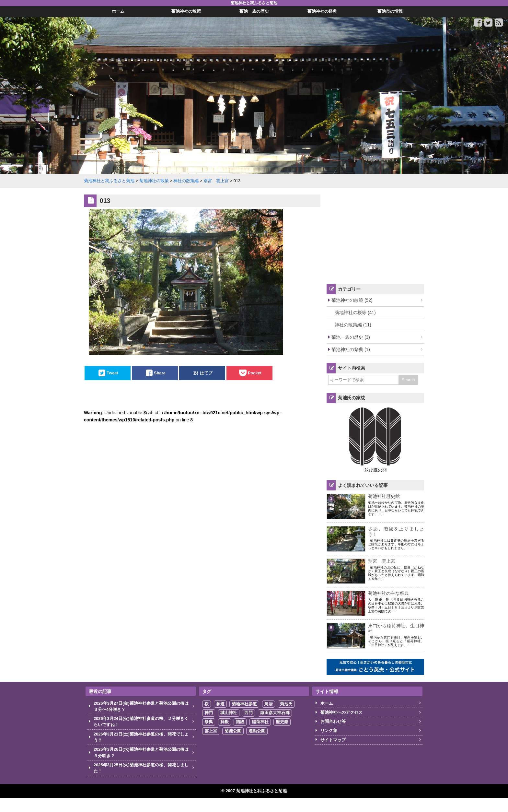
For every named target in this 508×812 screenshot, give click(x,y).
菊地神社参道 (244, 704)
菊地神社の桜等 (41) (355, 312)
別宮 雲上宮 (382, 561)
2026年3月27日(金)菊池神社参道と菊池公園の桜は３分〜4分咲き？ (141, 706)
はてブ (206, 373)
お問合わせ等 (333, 721)
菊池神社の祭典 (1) (351, 349)
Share (160, 373)
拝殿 (225, 722)
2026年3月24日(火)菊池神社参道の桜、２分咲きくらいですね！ (141, 722)
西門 (248, 713)
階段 (240, 722)
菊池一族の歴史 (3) (351, 337)
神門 (209, 713)
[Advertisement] (375, 235)
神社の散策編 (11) (353, 325)
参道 (220, 704)
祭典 (209, 722)
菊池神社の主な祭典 (388, 593)
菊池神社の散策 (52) (352, 300)
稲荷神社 (260, 722)
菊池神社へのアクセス (341, 712)
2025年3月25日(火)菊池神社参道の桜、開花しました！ (141, 768)
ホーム (327, 703)
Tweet (112, 373)
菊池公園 (233, 731)
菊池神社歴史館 (384, 496)
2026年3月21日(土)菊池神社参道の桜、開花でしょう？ (141, 737)
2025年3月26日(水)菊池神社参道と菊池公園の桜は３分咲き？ (141, 752)
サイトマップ (333, 740)
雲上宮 (211, 731)
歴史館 (282, 722)
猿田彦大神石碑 (275, 713)
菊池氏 (286, 704)
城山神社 (229, 713)
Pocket (255, 373)
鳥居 (269, 704)
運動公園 (257, 731)
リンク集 (329, 730)
